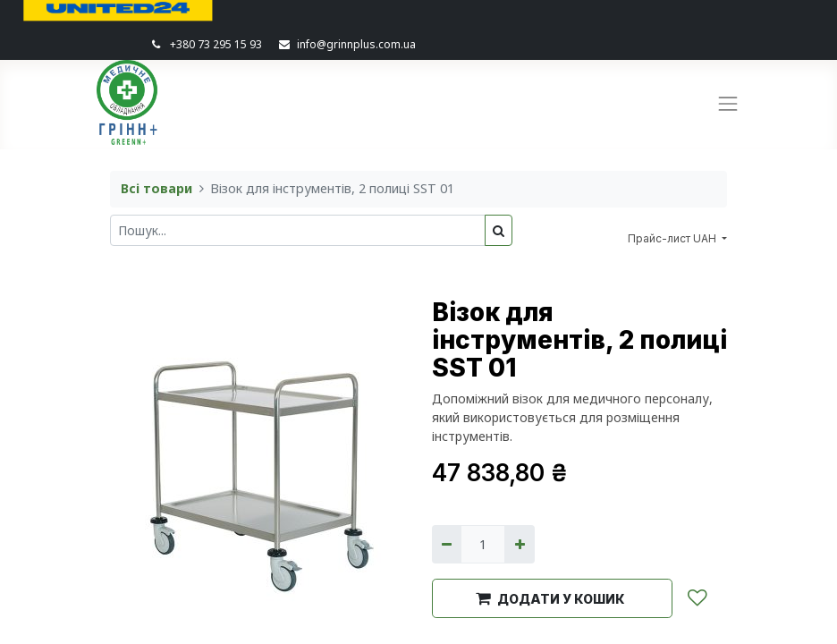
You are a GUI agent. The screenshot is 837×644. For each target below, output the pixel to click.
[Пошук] (499, 230)
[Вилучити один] (447, 544)
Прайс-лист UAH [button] (673, 238)
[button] (552, 598)
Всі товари (156, 188)
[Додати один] (519, 544)
